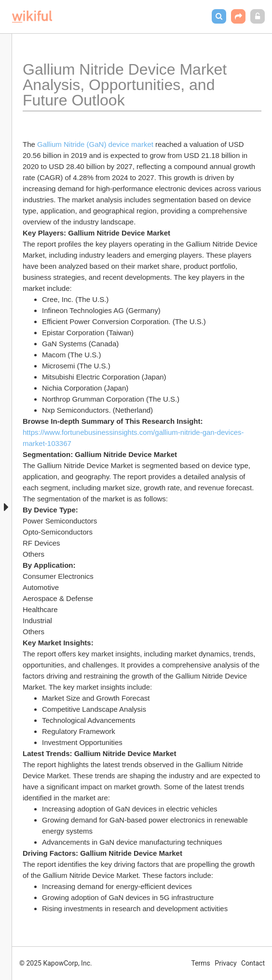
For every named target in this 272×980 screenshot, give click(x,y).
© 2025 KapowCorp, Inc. (56, 963)
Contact (253, 963)
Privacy (225, 963)
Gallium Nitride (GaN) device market (95, 144)
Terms (201, 963)
